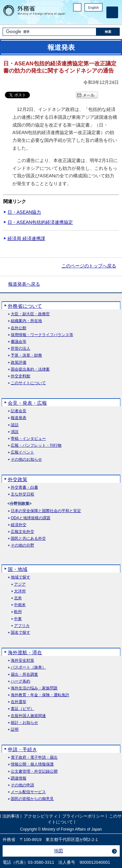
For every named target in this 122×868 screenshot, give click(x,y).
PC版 (77, 7)
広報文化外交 (22, 532)
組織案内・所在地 (26, 321)
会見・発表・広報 (27, 403)
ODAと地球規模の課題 (31, 518)
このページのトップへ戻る (89, 266)
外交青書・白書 (24, 488)
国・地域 (18, 569)
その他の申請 (22, 785)
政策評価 (19, 363)
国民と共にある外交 (28, 539)
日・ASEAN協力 (24, 212)
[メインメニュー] (112, 12)
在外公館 (19, 328)
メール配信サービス (28, 792)
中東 (18, 619)
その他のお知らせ (26, 460)
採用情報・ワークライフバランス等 (42, 335)
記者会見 (19, 411)
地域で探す (20, 577)
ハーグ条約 (20, 681)
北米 (18, 598)
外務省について (25, 306)
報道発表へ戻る (24, 284)
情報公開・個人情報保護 (32, 764)
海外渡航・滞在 (25, 652)
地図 (59, 851)
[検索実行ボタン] (108, 32)
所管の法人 (20, 349)
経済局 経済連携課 (26, 238)
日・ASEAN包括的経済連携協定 (40, 222)
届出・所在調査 (24, 675)
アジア (20, 584)
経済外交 (19, 525)
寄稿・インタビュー (28, 439)
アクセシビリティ (41, 816)
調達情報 (19, 778)
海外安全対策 (22, 661)
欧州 (18, 612)
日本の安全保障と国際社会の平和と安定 (46, 511)
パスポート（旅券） (28, 667)
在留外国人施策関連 (28, 716)
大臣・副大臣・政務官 (30, 314)
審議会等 (19, 342)
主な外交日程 (22, 494)
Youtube (99, 18)
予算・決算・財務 (26, 355)
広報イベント (22, 452)
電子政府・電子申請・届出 (34, 758)
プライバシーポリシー (83, 816)
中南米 (20, 605)
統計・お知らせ (24, 723)
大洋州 (20, 591)
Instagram (90, 18)
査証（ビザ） (22, 709)
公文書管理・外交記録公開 (34, 772)
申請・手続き (22, 749)
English (94, 8)
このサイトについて (28, 383)
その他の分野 (22, 545)
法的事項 (11, 816)
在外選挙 (19, 702)
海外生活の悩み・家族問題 (34, 688)
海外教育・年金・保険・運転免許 (40, 695)
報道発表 (19, 418)
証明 (15, 730)
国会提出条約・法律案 (30, 369)
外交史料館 (20, 376)
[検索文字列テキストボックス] (49, 32)
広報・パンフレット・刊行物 (36, 446)
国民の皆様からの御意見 (32, 799)
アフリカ (22, 626)
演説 (15, 432)
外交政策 (18, 479)
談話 (15, 425)
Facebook (82, 18)
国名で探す (20, 633)
